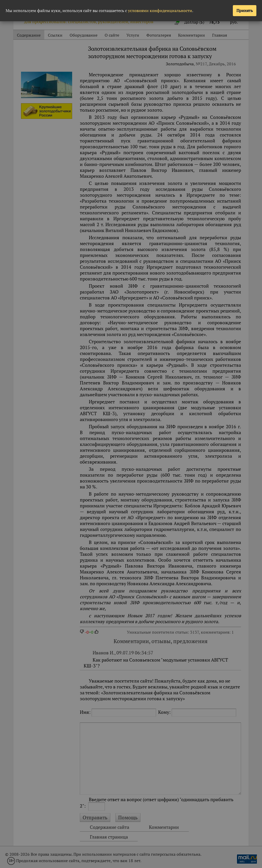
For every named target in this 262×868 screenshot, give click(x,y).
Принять (245, 11)
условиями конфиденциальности (160, 11)
